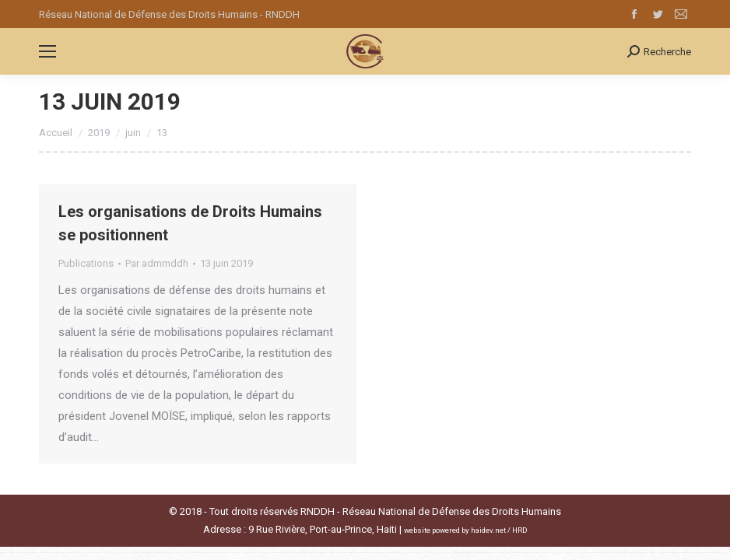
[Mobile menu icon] (47, 51)
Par (157, 263)
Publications (86, 263)
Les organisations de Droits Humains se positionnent (190, 223)
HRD (520, 530)
